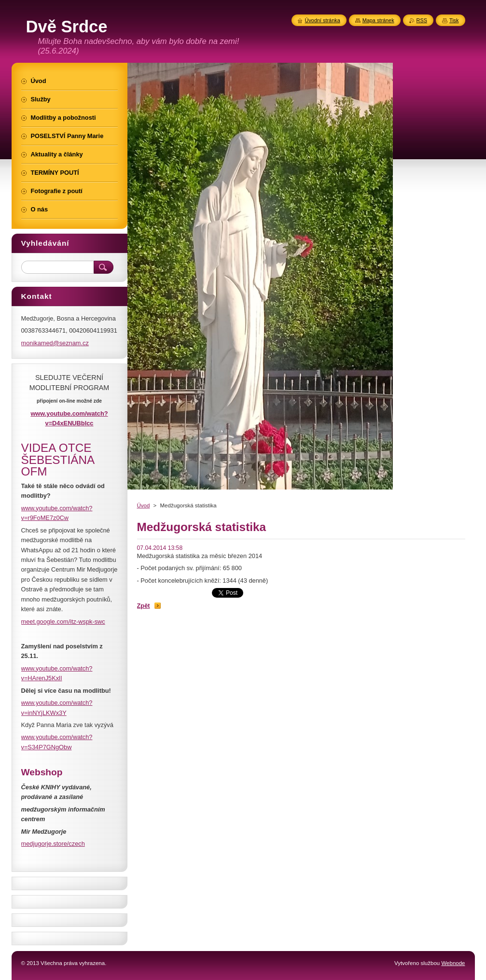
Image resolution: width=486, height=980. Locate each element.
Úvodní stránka (323, 20)
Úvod (144, 505)
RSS (422, 20)
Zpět (144, 606)
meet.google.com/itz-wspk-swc (63, 622)
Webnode (453, 963)
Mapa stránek (378, 20)
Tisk (454, 20)
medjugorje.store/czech (53, 844)
